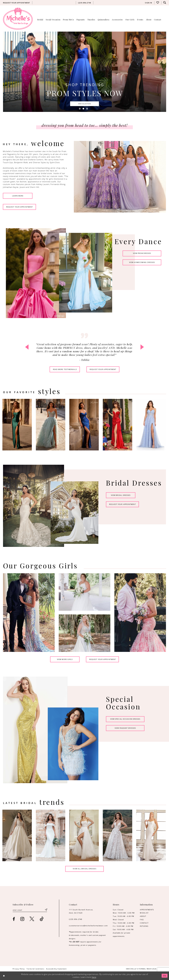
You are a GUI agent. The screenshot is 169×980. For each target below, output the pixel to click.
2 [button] (83, 109)
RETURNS (144, 926)
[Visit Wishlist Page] (158, 3)
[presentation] (18, 425)
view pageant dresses (125, 728)
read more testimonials (65, 369)
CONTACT (144, 923)
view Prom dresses (142, 253)
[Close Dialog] (4, 976)
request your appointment (20, 207)
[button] (149, 3)
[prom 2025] (85, 72)
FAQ (142, 920)
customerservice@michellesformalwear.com (88, 926)
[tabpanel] (85, 72)
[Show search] (165, 3)
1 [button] (80, 109)
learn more (18, 196)
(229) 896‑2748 (76, 919)
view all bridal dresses (84, 869)
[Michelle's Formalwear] (18, 18)
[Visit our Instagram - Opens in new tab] (22, 919)
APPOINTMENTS (147, 910)
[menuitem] (16, 3)
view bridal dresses (121, 495)
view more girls (65, 659)
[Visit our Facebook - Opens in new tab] (14, 919)
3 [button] (87, 109)
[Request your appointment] (16, 3)
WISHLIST (144, 913)
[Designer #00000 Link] (18, 835)
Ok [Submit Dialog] (165, 976)
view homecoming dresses (142, 262)
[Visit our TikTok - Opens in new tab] (42, 919)
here (94, 977)
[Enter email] (30, 910)
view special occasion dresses (125, 719)
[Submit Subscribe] (46, 910)
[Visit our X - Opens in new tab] (32, 919)
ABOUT (143, 916)
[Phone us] (84, 3)
